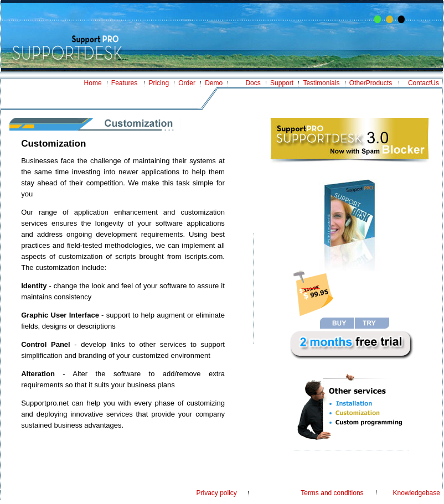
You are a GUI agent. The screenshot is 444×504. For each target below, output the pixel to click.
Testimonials (321, 83)
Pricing (159, 83)
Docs (253, 83)
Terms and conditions (332, 493)
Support (282, 83)
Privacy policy (216, 493)
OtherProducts (371, 83)
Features (124, 83)
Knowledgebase (417, 493)
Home (93, 83)
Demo (214, 83)
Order (187, 83)
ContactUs (424, 83)
